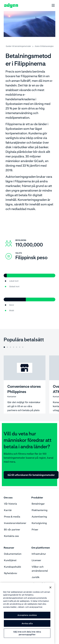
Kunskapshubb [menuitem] (13, 567)
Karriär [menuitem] (8, 510)
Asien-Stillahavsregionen (45, 46)
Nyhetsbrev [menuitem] (11, 573)
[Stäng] (50, 587)
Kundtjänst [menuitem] (10, 560)
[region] (27, 613)
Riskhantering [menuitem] (39, 510)
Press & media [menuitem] (12, 517)
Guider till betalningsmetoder (18, 46)
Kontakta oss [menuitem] (11, 536)
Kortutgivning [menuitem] (39, 523)
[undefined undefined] (51, 6)
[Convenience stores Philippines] (25, 384)
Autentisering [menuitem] (39, 517)
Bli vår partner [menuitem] (12, 529)
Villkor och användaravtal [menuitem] (40, 569)
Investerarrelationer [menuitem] (15, 523)
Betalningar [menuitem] (38, 504)
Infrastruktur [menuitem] (39, 554)
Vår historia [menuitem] (10, 504)
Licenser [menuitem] (36, 560)
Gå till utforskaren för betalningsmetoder (31, 475)
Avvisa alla (27, 623)
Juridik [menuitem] (36, 577)
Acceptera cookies (27, 615)
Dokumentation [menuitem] (13, 554)
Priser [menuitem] (35, 529)
